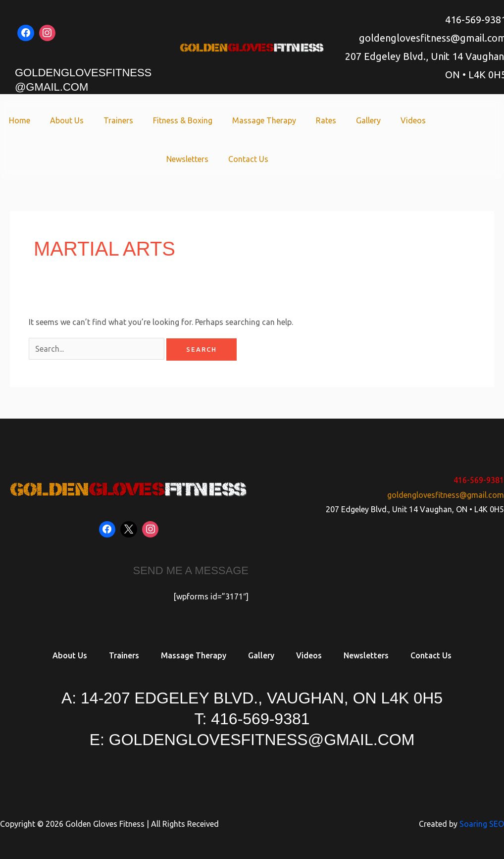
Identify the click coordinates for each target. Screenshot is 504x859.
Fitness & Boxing (183, 120)
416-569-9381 (479, 480)
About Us (67, 120)
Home (20, 120)
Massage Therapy (264, 120)
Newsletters (187, 159)
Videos (413, 120)
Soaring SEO (482, 824)
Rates (326, 120)
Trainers (118, 120)
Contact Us (248, 159)
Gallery (368, 120)
